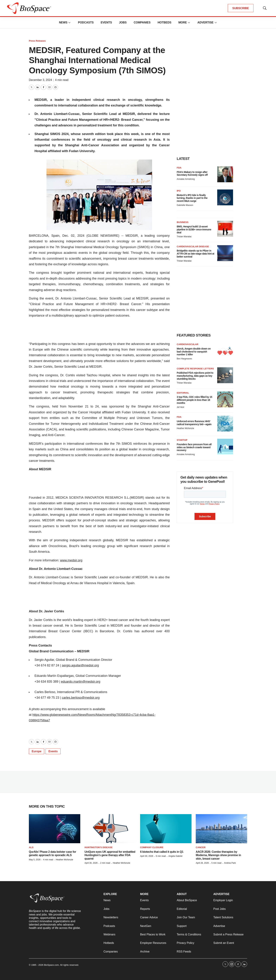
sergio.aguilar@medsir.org (80, 665)
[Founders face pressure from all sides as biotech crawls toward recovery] (225, 447)
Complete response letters (195, 369)
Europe (37, 751)
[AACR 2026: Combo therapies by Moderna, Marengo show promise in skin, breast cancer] (221, 829)
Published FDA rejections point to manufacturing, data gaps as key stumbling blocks (195, 376)
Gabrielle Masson (185, 205)
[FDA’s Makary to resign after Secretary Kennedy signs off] (225, 174)
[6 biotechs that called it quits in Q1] (166, 829)
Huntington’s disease (98, 847)
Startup (182, 440)
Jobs (123, 22)
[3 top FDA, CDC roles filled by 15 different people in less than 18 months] (225, 399)
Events (106, 22)
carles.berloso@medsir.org (81, 698)
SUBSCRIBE (241, 8)
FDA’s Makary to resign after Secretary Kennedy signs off (192, 174)
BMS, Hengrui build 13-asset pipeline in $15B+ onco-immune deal (194, 229)
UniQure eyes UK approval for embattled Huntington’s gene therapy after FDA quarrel (110, 855)
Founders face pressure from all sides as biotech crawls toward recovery (194, 447)
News (63, 22)
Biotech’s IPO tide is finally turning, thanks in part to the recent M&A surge (192, 198)
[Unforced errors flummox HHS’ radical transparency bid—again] (225, 424)
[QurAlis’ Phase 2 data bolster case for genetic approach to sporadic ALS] (55, 829)
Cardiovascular (188, 344)
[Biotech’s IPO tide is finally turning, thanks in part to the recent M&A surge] (225, 197)
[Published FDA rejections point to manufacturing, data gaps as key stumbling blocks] (225, 375)
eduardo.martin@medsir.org (81, 682)
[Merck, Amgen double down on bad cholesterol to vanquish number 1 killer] (225, 351)
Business (183, 222)
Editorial (183, 393)
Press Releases (37, 41)
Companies (142, 22)
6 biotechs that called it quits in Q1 (162, 852)
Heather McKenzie (185, 428)
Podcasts (86, 22)
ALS (31, 847)
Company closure (152, 847)
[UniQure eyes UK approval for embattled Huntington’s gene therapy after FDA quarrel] (110, 829)
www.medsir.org (71, 560)
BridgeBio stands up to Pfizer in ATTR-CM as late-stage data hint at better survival (195, 254)
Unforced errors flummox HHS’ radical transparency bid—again (194, 423)
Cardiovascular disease (193, 246)
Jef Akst (180, 407)
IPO (179, 191)
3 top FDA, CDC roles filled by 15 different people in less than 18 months (194, 400)
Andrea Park (230, 863)
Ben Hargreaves (184, 359)
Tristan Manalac (184, 237)
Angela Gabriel (175, 856)
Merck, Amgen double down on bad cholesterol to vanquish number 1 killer (194, 352)
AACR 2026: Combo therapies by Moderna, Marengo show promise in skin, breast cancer (218, 855)
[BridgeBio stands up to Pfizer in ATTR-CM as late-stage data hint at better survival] (225, 253)
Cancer (201, 847)
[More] (70, 23)
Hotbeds (164, 22)
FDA (179, 168)
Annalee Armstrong (186, 179)
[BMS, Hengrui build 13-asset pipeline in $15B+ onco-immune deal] (225, 229)
